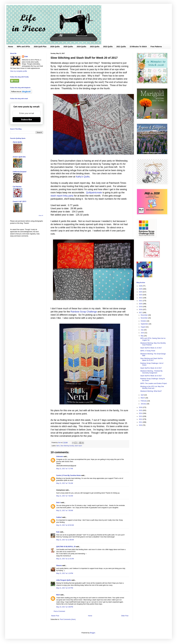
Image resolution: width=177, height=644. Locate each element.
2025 (141, 289)
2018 (141, 310)
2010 (141, 425)
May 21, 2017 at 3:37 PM (65, 588)
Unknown (60, 457)
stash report (78, 446)
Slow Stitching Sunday (67, 446)
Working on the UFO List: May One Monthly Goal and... (152, 387)
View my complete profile (19, 71)
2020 (141, 304)
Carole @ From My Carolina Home (69, 475)
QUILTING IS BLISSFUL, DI (66, 547)
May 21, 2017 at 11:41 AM (65, 559)
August (143, 327)
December (144, 315)
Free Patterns (156, 47)
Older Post (125, 616)
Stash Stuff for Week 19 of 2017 (151, 368)
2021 (141, 301)
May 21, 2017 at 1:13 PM (65, 573)
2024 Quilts (81, 47)
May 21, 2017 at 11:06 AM (65, 540)
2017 (141, 313)
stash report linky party (62, 196)
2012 (141, 419)
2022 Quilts (108, 47)
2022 (141, 298)
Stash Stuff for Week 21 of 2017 (151, 348)
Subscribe (27, 120)
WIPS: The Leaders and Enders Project (154, 383)
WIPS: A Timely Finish (148, 351)
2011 (141, 422)
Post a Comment (59, 611)
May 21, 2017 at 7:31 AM (65, 483)
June (143, 333)
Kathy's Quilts (83, 177)
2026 (141, 286)
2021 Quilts (121, 47)
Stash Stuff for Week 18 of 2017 (151, 376)
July (142, 330)
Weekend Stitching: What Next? (151, 391)
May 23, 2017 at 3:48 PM (65, 607)
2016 (141, 407)
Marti (58, 595)
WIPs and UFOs (23, 47)
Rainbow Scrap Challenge (84, 312)
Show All (41, 216)
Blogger (92, 633)
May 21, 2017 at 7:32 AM (65, 496)
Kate (58, 532)
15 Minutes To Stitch (138, 47)
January (144, 404)
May (142, 336)
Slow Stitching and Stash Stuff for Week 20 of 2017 (152, 359)
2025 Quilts (68, 47)
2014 (141, 413)
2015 (141, 410)
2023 (141, 295)
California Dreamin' (20, 172)
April (142, 395)
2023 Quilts (95, 47)
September (145, 324)
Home (11, 47)
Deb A (58, 503)
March (143, 398)
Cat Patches (17, 187)
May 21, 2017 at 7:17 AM (65, 469)
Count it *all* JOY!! (20, 202)
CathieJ (59, 517)
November (144, 318)
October (144, 321)
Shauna (59, 566)
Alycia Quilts (17, 142)
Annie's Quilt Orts (19, 157)
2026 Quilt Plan (40, 47)
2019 (141, 307)
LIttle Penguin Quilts (64, 580)
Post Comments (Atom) (68, 619)
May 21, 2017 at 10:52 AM (65, 525)
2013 (141, 416)
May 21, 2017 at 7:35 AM (65, 511)
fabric (58, 446)
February (144, 401)
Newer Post (55, 616)
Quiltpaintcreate (94, 193)
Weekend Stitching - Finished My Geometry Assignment (151, 372)
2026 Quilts (55, 47)
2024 (141, 292)
